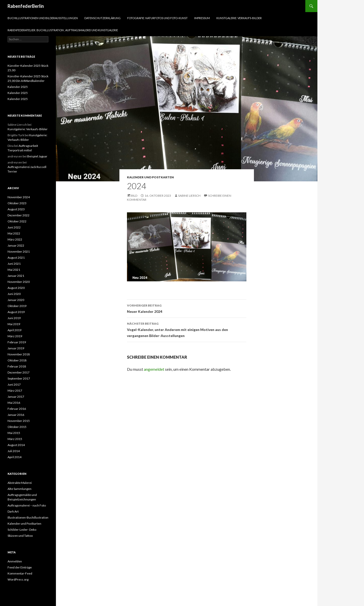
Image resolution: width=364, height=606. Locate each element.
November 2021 (19, 251)
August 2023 (16, 209)
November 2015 (19, 421)
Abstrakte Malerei (20, 483)
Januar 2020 (16, 300)
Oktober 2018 (17, 360)
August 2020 (16, 288)
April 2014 (14, 457)
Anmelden (15, 561)
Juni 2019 (14, 318)
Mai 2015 (14, 433)
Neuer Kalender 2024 (187, 308)
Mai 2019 (14, 324)
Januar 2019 (16, 348)
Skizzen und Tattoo (20, 536)
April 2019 (14, 330)
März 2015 (15, 439)
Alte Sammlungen (20, 489)
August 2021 (16, 258)
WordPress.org (18, 579)
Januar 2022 (16, 245)
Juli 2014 (14, 451)
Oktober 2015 (17, 427)
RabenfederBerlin (26, 6)
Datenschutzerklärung (103, 18)
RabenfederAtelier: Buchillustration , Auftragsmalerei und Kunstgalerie (63, 30)
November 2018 (19, 354)
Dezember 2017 (19, 372)
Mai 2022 (14, 233)
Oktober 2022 (17, 221)
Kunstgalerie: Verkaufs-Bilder (239, 18)
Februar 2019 (17, 342)
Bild (134, 196)
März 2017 (15, 391)
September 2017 (19, 378)
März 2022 (15, 239)
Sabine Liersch (189, 196)
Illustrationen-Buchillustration (28, 517)
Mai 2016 (14, 403)
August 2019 (16, 312)
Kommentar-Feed (20, 573)
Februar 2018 (17, 366)
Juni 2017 (14, 384)
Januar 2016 (16, 415)
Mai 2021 (14, 270)
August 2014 (16, 445)
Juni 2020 (14, 294)
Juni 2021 (14, 264)
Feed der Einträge (20, 567)
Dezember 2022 (19, 215)
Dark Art (13, 511)
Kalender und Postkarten (150, 177)
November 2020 (19, 282)
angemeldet (154, 369)
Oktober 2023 (17, 203)
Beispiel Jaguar (37, 156)
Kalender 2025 (18, 87)
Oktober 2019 (17, 306)
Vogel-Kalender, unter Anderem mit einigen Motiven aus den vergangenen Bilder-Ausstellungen (187, 329)
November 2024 (19, 197)
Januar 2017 (16, 397)
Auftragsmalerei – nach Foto (27, 505)
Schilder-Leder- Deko (22, 530)
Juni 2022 (14, 227)
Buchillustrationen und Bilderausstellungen (43, 18)
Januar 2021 (16, 276)
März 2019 (15, 336)
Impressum (202, 18)
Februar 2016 (17, 409)
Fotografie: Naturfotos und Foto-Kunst (157, 18)
